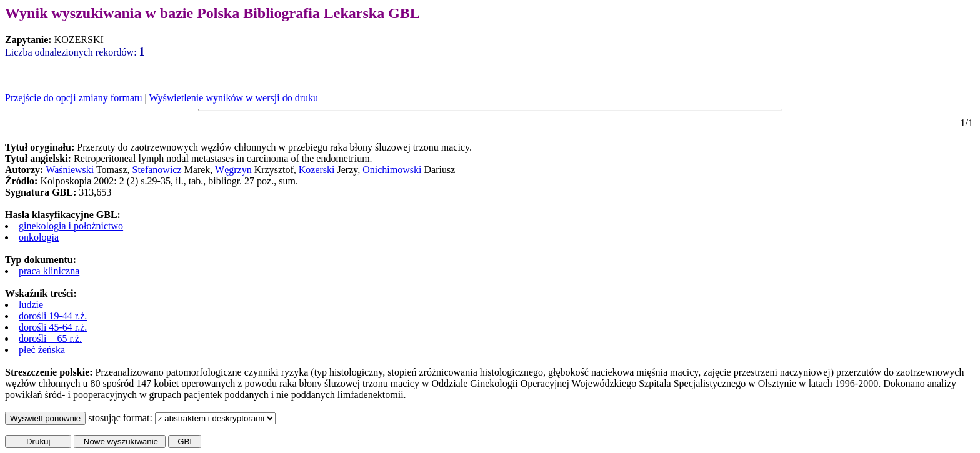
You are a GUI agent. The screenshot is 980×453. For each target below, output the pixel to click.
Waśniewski (70, 170)
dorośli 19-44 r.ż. (53, 316)
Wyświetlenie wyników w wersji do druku (233, 98)
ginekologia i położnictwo (71, 226)
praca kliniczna (49, 271)
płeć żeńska (42, 350)
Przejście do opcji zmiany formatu (73, 98)
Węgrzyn (233, 170)
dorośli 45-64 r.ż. (53, 327)
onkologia (39, 237)
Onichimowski (392, 170)
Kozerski (317, 170)
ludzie (31, 305)
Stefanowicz (157, 170)
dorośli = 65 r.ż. (50, 338)
